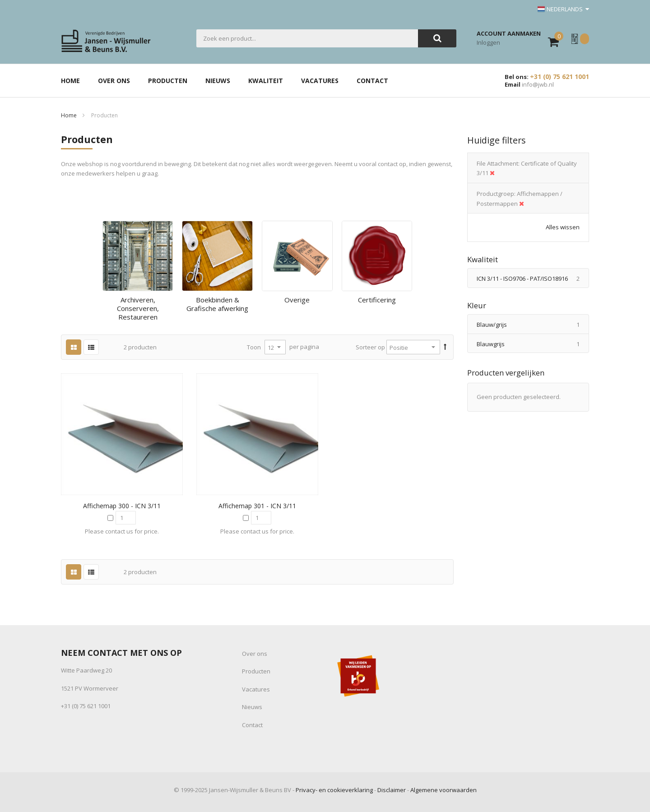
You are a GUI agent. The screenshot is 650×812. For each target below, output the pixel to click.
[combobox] (307, 38)
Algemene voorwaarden (443, 790)
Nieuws (252, 707)
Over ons (255, 654)
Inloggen (488, 42)
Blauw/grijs (533, 325)
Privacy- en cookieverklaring (334, 790)
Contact (252, 725)
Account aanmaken (509, 33)
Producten (256, 671)
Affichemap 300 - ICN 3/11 (122, 506)
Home (69, 115)
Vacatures (256, 689)
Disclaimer (392, 790)
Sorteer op (370, 347)
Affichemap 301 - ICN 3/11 (257, 506)
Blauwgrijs (533, 344)
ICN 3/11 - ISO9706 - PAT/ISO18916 (533, 278)
